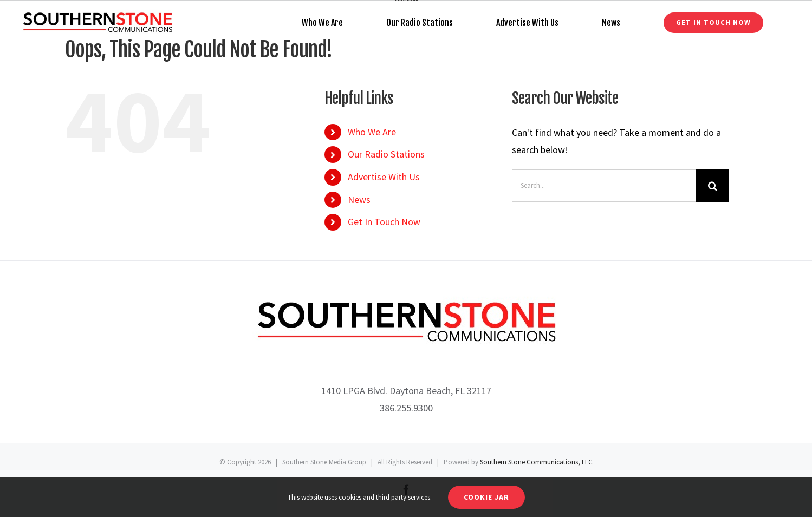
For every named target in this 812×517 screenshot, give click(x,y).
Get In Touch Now (384, 222)
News (359, 199)
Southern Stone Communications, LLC (536, 462)
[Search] (712, 186)
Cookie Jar (486, 497)
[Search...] (604, 186)
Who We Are (372, 132)
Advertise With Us (384, 177)
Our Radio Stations (386, 154)
